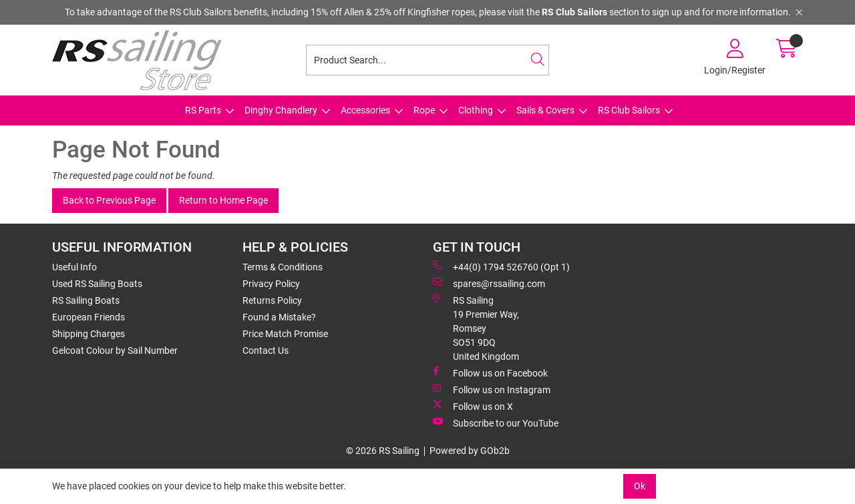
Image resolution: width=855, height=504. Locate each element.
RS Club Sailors (629, 110)
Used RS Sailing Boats (97, 284)
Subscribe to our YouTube (496, 423)
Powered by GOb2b (470, 451)
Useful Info (74, 267)
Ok (640, 486)
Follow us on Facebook (490, 372)
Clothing (476, 110)
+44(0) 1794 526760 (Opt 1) (501, 266)
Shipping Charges (89, 334)
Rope (424, 110)
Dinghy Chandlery (281, 110)
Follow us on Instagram (492, 389)
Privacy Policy (271, 284)
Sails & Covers (545, 110)
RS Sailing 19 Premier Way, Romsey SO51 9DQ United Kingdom (476, 328)
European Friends (89, 317)
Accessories (365, 110)
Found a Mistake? (279, 317)
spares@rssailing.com (489, 283)
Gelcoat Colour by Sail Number (115, 350)
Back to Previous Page (109, 200)
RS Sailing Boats (86, 300)
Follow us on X (473, 406)
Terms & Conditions (283, 267)
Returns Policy (272, 300)
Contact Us (266, 350)
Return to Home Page (223, 200)
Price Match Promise (285, 334)
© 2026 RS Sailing (383, 451)
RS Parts (203, 110)
